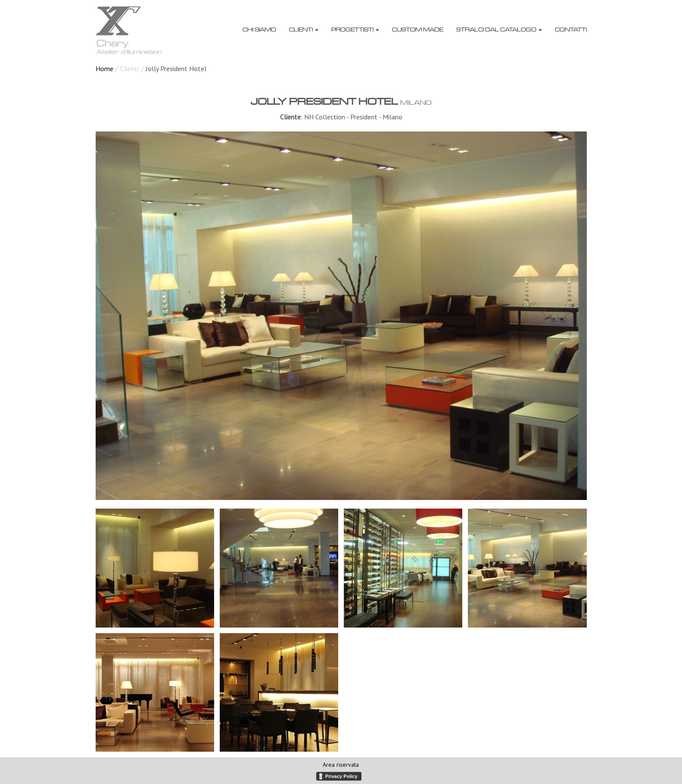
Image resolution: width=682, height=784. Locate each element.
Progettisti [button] (355, 30)
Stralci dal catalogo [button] (499, 30)
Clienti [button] (304, 30)
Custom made (418, 30)
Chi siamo (259, 30)
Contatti (571, 30)
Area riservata (341, 765)
